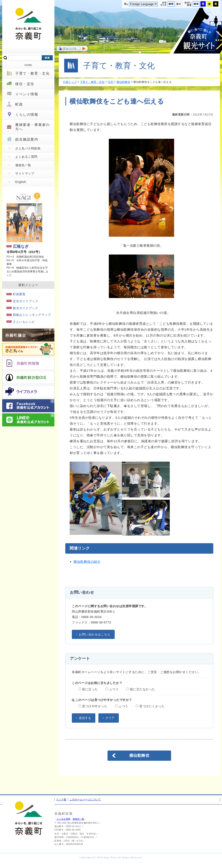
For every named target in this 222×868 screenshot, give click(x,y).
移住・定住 (25, 84)
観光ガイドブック (22, 308)
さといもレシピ (21, 322)
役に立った (88, 689)
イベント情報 (27, 94)
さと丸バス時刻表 (28, 148)
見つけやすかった (93, 706)
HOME (28, 65)
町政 (19, 104)
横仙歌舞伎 (124, 82)
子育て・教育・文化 (32, 73)
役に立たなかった (141, 689)
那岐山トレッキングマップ (29, 315)
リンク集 (61, 799)
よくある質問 (64, 819)
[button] (72, 49)
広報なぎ (18, 246)
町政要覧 (16, 294)
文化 (110, 82)
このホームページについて (85, 799)
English (21, 182)
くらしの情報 (27, 115)
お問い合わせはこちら (95, 634)
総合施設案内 (27, 139)
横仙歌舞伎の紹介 (87, 562)
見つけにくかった (150, 706)
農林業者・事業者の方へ (32, 127)
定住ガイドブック (22, 301)
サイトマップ (25, 173)
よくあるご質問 (26, 157)
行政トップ (70, 82)
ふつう (112, 689)
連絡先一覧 (23, 165)
